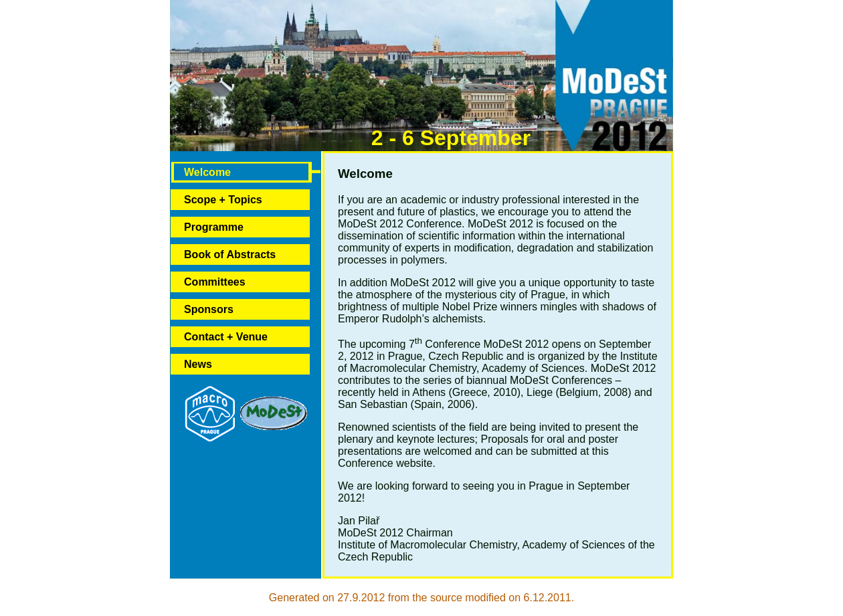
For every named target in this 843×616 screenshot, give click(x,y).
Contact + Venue (226, 337)
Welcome (207, 172)
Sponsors (209, 309)
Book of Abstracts (230, 254)
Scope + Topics (223, 200)
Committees (215, 282)
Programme (214, 227)
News (198, 364)
